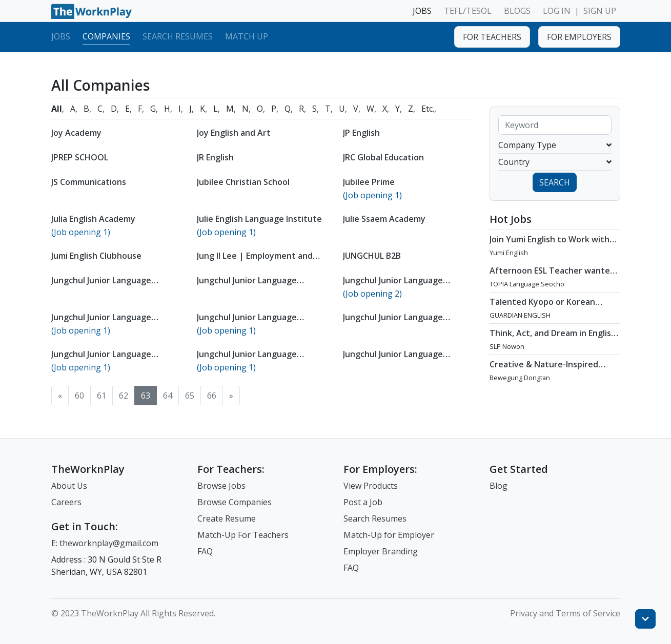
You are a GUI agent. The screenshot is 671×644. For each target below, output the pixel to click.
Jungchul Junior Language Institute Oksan (101, 359)
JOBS (422, 11)
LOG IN (557, 11)
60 (79, 396)
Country (555, 162)
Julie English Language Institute (259, 219)
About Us (69, 486)
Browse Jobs (221, 486)
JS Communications (89, 182)
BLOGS (517, 11)
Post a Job (363, 502)
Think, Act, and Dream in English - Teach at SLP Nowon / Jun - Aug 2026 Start (554, 343)
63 (146, 396)
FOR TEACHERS (492, 37)
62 (124, 396)
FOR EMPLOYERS (579, 37)
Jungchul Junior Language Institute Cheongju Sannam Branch (398, 290)
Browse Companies (235, 502)
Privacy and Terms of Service (565, 613)
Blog (499, 486)
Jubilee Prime (369, 182)
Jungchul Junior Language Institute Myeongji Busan (393, 322)
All (57, 109)
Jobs (61, 36)
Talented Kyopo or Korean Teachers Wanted (542, 307)
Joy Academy (76, 133)
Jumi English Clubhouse (96, 256)
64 (168, 396)
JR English (215, 157)
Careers (66, 502)
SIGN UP (600, 11)
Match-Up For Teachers (243, 535)
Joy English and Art (234, 133)
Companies (106, 36)
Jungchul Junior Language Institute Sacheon (247, 359)
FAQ (205, 551)
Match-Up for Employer (389, 535)
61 (101, 396)
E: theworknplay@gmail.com (105, 543)
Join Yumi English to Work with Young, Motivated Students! (550, 244)
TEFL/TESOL (468, 11)
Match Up (247, 36)
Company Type (555, 145)
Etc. (428, 109)
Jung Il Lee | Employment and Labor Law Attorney (255, 261)
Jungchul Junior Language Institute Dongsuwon (247, 322)
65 (190, 396)
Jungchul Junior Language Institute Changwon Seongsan (112, 285)
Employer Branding (381, 551)
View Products (371, 486)
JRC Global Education (383, 157)
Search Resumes (178, 36)
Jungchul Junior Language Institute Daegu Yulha (101, 322)
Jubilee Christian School (243, 182)
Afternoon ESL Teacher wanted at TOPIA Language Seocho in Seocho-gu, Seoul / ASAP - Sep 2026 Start (552, 286)
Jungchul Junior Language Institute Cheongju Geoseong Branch (257, 290)
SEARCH (555, 182)
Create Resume (227, 518)
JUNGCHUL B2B (372, 256)
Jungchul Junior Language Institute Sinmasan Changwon (403, 359)
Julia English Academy (93, 219)
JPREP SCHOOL (80, 157)
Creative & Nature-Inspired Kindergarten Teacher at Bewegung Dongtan (544, 375)
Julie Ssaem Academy (384, 219)
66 (212, 396)
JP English (361, 133)
